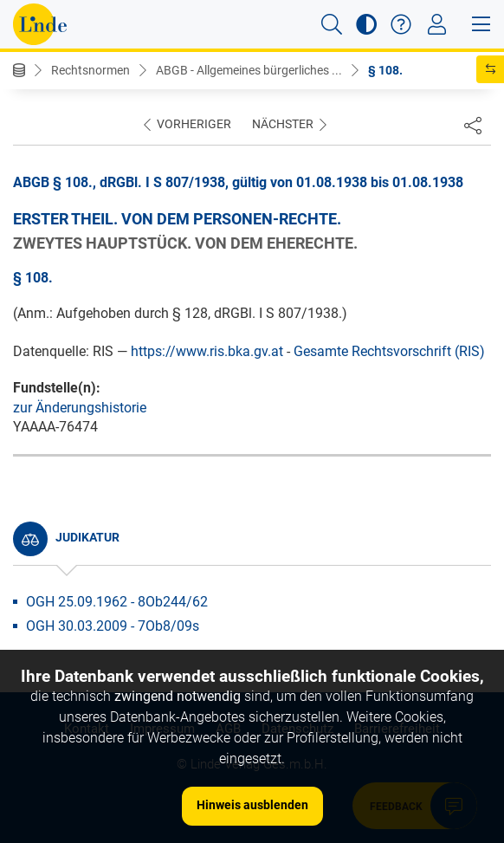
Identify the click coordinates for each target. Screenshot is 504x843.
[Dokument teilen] (473, 125)
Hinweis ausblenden (252, 805)
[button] (332, 24)
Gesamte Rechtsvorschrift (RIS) (389, 351)
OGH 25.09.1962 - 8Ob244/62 (117, 602)
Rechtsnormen (90, 70)
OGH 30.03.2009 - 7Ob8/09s (113, 626)
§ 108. (385, 70)
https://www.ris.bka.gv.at (207, 351)
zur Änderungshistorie (80, 408)
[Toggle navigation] (437, 24)
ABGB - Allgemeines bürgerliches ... (249, 70)
